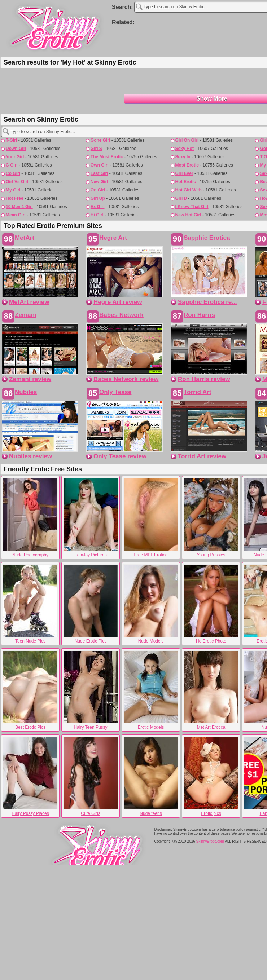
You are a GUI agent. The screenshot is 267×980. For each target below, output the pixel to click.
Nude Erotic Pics (91, 604)
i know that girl (192, 207)
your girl (15, 157)
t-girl (11, 140)
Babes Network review (126, 379)
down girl (16, 149)
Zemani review (30, 379)
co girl (13, 173)
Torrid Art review (202, 456)
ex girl (98, 207)
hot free (15, 198)
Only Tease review (120, 456)
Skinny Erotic (56, 27)
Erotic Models (151, 690)
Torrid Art (198, 392)
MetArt (25, 238)
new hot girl (188, 215)
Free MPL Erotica (151, 518)
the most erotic (107, 157)
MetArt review (29, 302)
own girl (100, 165)
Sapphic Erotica (207, 238)
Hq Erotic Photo (211, 604)
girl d (181, 198)
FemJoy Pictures (91, 518)
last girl (99, 173)
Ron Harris (199, 315)
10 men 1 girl (19, 207)
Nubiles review (30, 456)
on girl (98, 190)
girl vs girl (17, 182)
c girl (12, 165)
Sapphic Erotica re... (207, 302)
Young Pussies (211, 518)
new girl (99, 182)
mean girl (16, 215)
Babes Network (121, 315)
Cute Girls (91, 776)
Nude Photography (30, 518)
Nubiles (26, 392)
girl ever (184, 173)
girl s (96, 149)
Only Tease (115, 392)
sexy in (183, 157)
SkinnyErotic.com (210, 841)
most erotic (187, 165)
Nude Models (151, 604)
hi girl (97, 215)
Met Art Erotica (211, 690)
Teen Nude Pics (30, 604)
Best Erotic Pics (30, 690)
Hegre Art (113, 238)
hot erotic (186, 182)
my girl (13, 190)
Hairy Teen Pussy (91, 690)
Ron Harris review (204, 379)
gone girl (100, 140)
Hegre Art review (118, 302)
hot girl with (189, 190)
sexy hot (185, 149)
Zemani (26, 315)
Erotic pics (211, 776)
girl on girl (187, 140)
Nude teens (151, 776)
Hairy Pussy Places (30, 776)
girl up (98, 198)
